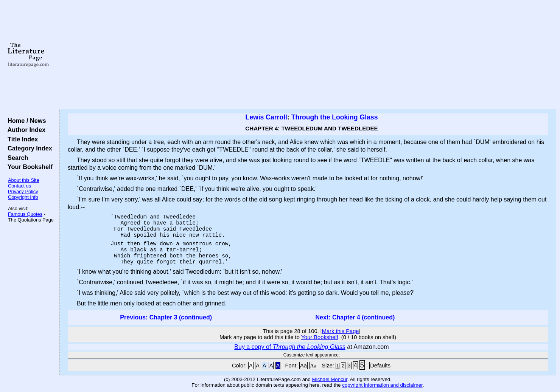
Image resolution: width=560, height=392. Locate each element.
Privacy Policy (23, 191)
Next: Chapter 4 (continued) (355, 317)
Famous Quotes (25, 214)
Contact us (19, 186)
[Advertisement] (308, 55)
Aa (303, 366)
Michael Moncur (330, 379)
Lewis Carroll (266, 117)
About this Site (24, 180)
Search (16, 158)
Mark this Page (341, 331)
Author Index (25, 130)
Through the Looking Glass (335, 117)
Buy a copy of (290, 347)
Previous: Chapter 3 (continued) (166, 317)
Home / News (25, 121)
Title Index (21, 139)
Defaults (380, 366)
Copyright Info (23, 197)
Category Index (28, 148)
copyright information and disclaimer (382, 385)
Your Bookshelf (28, 167)
